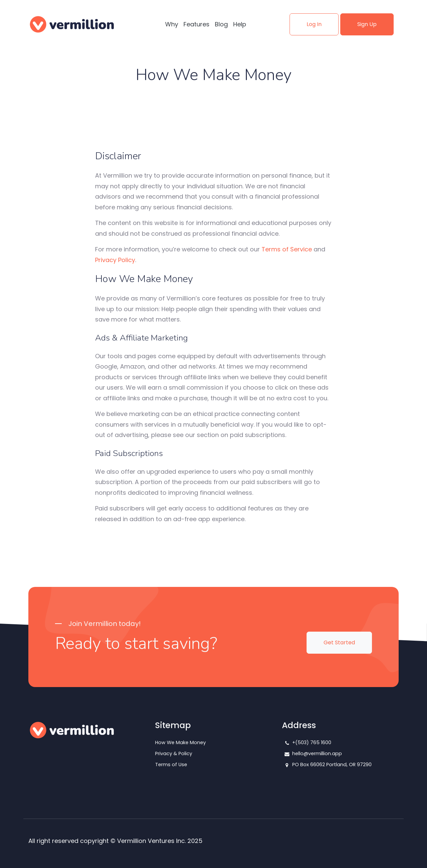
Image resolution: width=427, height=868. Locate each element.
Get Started (339, 642)
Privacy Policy (115, 260)
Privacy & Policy (174, 753)
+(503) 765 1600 (312, 742)
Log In (314, 24)
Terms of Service (287, 249)
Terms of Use (171, 765)
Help (240, 24)
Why (172, 24)
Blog (221, 24)
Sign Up (367, 24)
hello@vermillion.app (317, 753)
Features (196, 24)
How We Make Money (180, 742)
